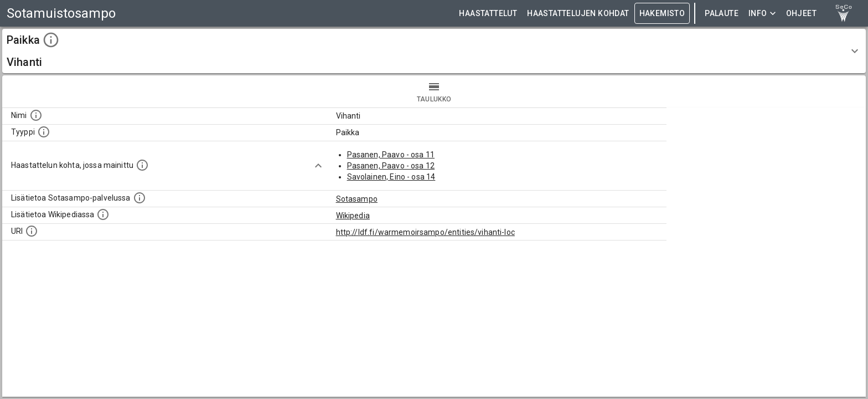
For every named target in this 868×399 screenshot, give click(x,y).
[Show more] (318, 166)
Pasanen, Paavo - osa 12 (391, 166)
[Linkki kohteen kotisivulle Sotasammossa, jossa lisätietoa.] (139, 198)
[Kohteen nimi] (36, 115)
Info (762, 14)
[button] (434, 51)
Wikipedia (353, 216)
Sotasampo (357, 199)
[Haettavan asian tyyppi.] (44, 132)
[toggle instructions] (51, 40)
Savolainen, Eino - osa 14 (391, 177)
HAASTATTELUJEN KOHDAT (578, 14)
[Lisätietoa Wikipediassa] (103, 214)
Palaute (722, 14)
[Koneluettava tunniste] (32, 231)
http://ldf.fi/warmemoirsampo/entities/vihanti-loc (425, 232)
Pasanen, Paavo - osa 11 (391, 155)
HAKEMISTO (662, 14)
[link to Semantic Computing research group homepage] (844, 13)
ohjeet (801, 14)
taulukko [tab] (434, 91)
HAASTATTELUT (488, 14)
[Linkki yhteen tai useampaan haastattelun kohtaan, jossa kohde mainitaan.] (142, 165)
